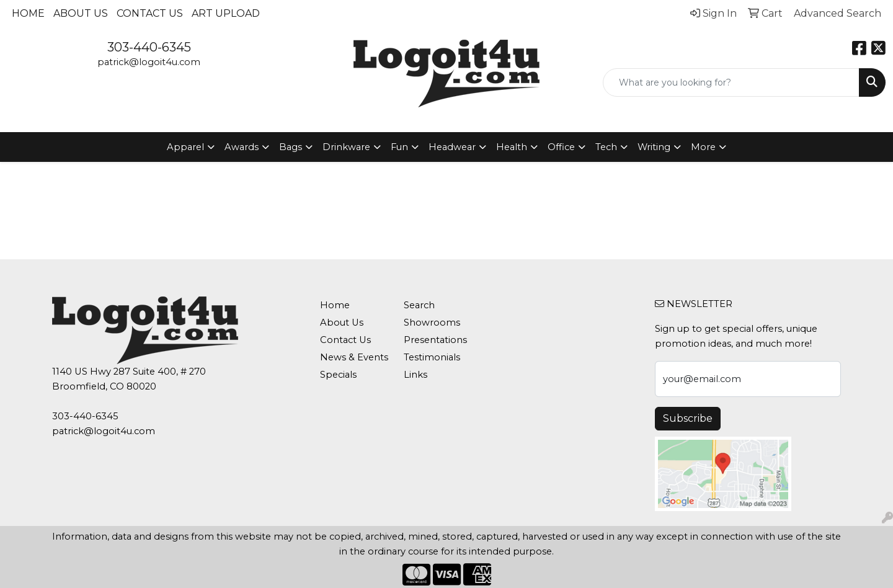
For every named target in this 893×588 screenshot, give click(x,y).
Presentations (435, 340)
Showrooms (432, 323)
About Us (81, 13)
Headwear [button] (452, 147)
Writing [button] (654, 147)
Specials (338, 375)
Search (419, 305)
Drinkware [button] (346, 147)
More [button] (703, 147)
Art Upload (226, 13)
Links (415, 375)
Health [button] (512, 147)
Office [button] (561, 147)
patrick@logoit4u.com (149, 62)
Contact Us (150, 13)
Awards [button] (242, 147)
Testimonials (432, 357)
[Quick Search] (731, 82)
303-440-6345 (149, 47)
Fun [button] (399, 147)
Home (28, 13)
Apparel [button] (185, 147)
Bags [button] (291, 147)
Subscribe (688, 418)
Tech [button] (606, 147)
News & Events (354, 357)
